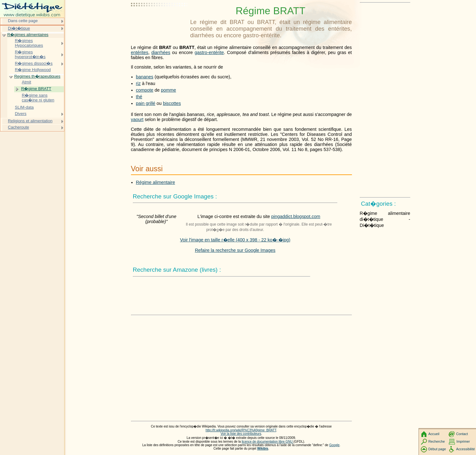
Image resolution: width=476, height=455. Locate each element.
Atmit (27, 82)
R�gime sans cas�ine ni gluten (38, 98)
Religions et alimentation (30, 121)
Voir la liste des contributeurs (241, 434)
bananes (145, 77)
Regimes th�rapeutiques (37, 76)
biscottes (172, 103)
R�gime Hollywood (33, 70)
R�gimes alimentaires (28, 35)
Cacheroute (18, 127)
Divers (21, 114)
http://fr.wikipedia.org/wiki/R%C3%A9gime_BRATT (241, 430)
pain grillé (146, 103)
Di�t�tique (19, 28)
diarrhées (161, 52)
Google (334, 445)
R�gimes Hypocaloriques (29, 43)
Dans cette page (23, 21)
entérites (140, 52)
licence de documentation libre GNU (268, 442)
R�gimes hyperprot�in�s (30, 55)
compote (145, 90)
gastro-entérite (209, 52)
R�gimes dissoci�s (34, 63)
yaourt (137, 119)
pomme (169, 90)
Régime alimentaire (156, 182)
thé (139, 97)
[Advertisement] (159, 21)
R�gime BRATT (36, 89)
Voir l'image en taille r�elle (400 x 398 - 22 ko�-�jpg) (235, 240)
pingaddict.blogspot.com (296, 216)
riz (138, 83)
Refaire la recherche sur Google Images (235, 250)
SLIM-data (24, 107)
